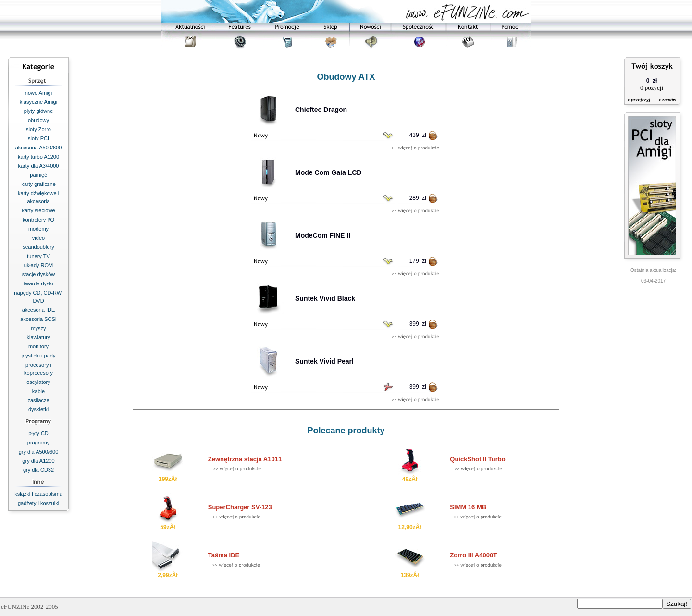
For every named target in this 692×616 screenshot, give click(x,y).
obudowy (38, 120)
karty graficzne (38, 184)
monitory (38, 346)
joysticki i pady (39, 356)
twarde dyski (38, 283)
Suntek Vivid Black (325, 298)
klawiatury (39, 337)
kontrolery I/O (38, 220)
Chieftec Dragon (321, 110)
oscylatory (38, 382)
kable (38, 391)
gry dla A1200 (38, 461)
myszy (38, 328)
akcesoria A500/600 (39, 148)
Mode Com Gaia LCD (328, 172)
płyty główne (39, 111)
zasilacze (38, 400)
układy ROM (39, 265)
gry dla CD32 (38, 470)
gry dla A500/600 (39, 452)
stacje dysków (38, 274)
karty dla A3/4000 (38, 166)
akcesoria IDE (38, 310)
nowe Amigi (38, 93)
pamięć (38, 175)
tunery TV (38, 256)
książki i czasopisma (38, 494)
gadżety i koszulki (38, 503)
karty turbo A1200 (38, 157)
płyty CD (38, 433)
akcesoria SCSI (38, 319)
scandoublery (38, 247)
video (38, 238)
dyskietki (38, 409)
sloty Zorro (38, 129)
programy (38, 443)
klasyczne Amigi (38, 102)
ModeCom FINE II (323, 235)
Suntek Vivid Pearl (324, 361)
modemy (38, 229)
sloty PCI (38, 138)
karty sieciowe (38, 210)
